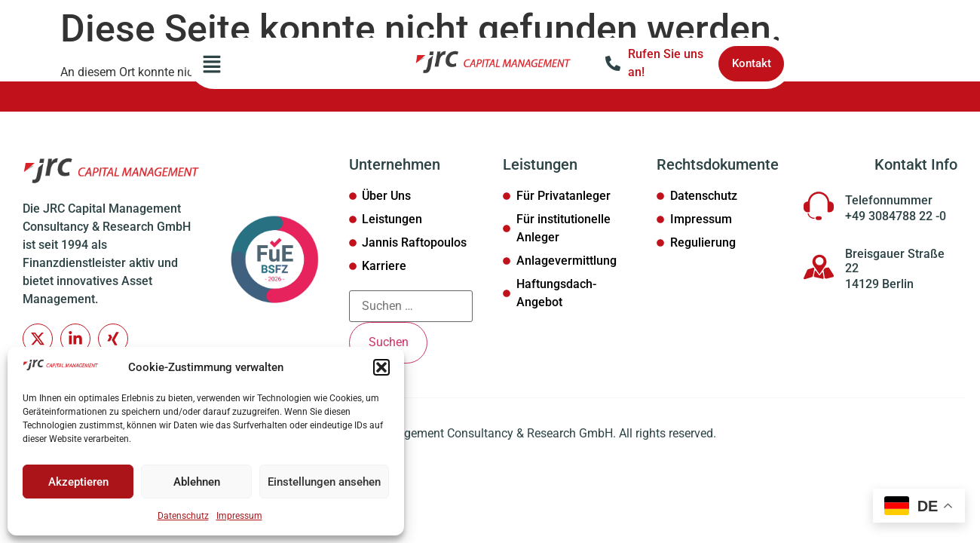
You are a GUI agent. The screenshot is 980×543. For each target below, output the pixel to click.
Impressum (239, 516)
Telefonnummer (889, 200)
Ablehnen (197, 482)
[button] (381, 367)
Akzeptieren (78, 482)
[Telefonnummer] (819, 206)
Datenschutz (183, 516)
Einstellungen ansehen (324, 482)
